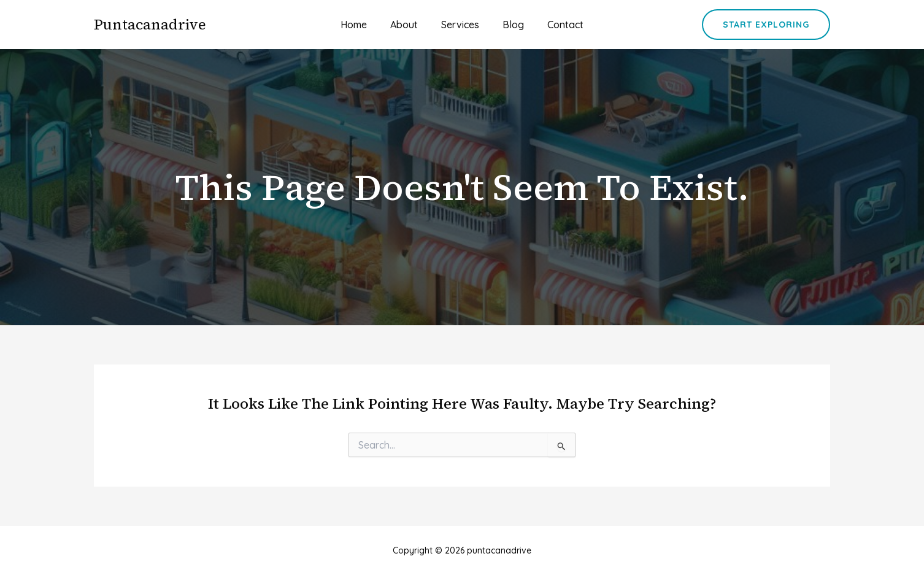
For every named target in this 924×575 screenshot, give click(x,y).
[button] (766, 25)
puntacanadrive (150, 24)
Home (361, 25)
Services (460, 25)
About (408, 25)
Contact (558, 25)
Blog (510, 25)
